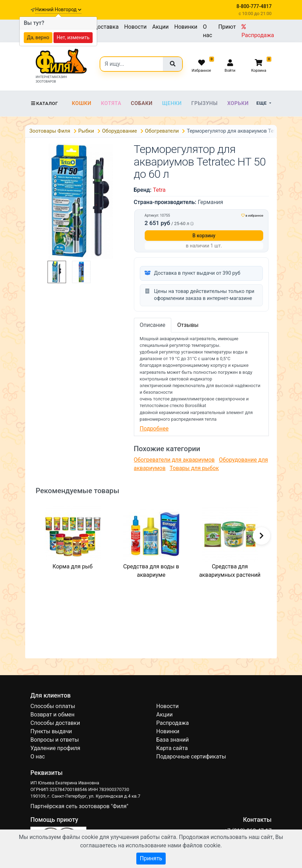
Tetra (159, 190)
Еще (262, 103)
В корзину (204, 236)
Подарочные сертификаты (191, 757)
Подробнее (154, 429)
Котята (111, 103)
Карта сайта (172, 748)
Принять (151, 858)
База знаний (172, 740)
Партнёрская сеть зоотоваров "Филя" (79, 806)
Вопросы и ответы (55, 740)
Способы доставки (55, 723)
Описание (153, 325)
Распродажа (258, 31)
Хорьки (238, 103)
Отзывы (188, 325)
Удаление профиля (55, 748)
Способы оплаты (53, 706)
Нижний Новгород (58, 9)
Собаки (142, 103)
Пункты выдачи (51, 731)
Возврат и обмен (52, 715)
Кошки (81, 103)
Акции (160, 27)
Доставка (106, 27)
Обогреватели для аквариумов (174, 460)
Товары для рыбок (194, 468)
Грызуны (204, 103)
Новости (135, 27)
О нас (208, 31)
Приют (227, 27)
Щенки (172, 103)
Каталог (44, 103)
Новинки (186, 27)
